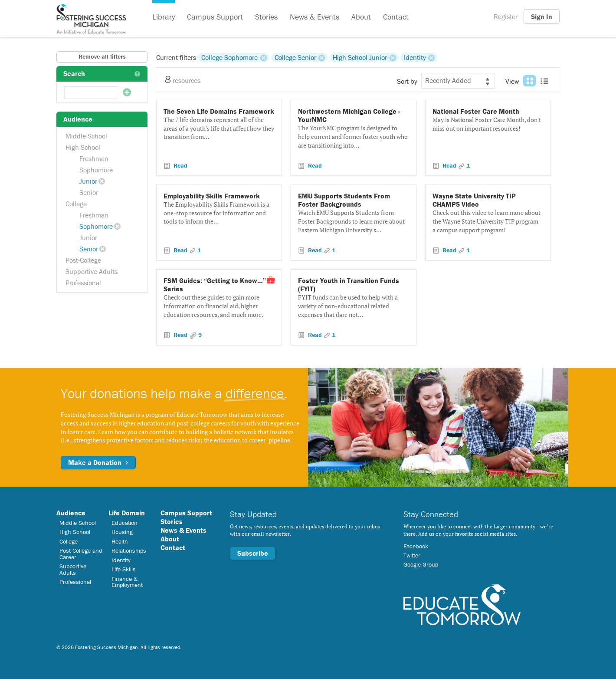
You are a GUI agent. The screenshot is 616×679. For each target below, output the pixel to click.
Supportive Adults (92, 271)
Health (120, 541)
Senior (89, 192)
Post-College (83, 260)
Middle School (86, 136)
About (361, 17)
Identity (415, 57)
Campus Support (215, 17)
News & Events (315, 17)
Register (506, 16)
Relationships (129, 550)
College (76, 204)
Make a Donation (98, 462)
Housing (122, 532)
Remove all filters (102, 56)
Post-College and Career (81, 554)
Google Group (421, 564)
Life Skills (124, 569)
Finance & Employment (127, 582)
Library (164, 17)
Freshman (94, 158)
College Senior (295, 57)
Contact (396, 17)
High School (83, 147)
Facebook (416, 546)
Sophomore (96, 170)
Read (180, 165)
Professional (83, 283)
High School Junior (360, 57)
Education (125, 523)
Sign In (542, 16)
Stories (266, 17)
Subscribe (253, 553)
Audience (71, 513)
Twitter (412, 555)
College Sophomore (229, 57)
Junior (88, 181)
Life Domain (127, 513)
